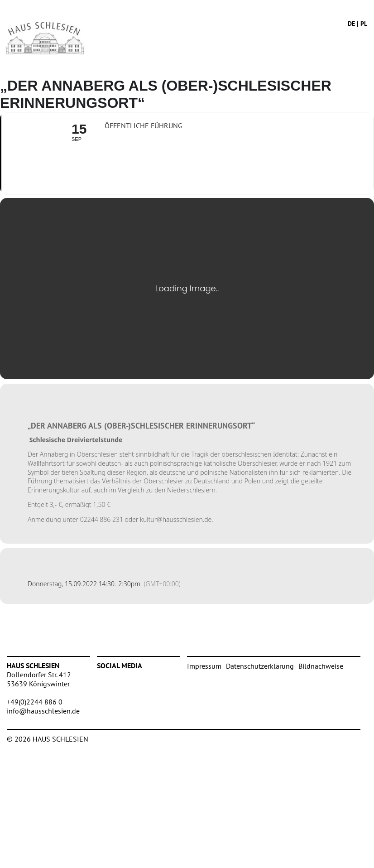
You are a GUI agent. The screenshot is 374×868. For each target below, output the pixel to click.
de (351, 24)
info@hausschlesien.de (43, 711)
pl (364, 24)
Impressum (204, 666)
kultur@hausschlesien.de (176, 519)
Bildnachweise (321, 666)
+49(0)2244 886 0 (35, 702)
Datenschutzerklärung (260, 666)
